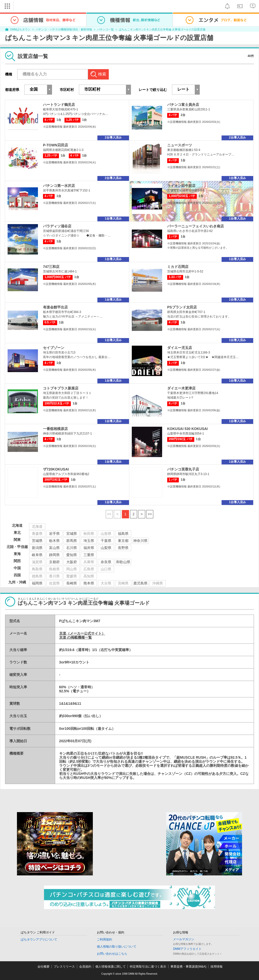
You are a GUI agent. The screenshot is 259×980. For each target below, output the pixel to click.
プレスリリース (64, 967)
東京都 (123, 541)
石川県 (72, 548)
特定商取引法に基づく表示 (148, 967)
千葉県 (106, 541)
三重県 (89, 555)
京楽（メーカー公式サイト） (82, 633)
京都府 (54, 562)
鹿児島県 (140, 583)
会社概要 (44, 967)
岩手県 (54, 534)
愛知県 (72, 555)
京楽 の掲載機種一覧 (76, 637)
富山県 (54, 548)
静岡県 (54, 555)
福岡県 (37, 583)
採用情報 (217, 967)
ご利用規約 (104, 939)
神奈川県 (140, 541)
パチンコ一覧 (105, 29)
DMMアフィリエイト (187, 949)
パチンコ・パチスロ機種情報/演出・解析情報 (64, 29)
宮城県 (72, 534)
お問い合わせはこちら (112, 954)
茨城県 (37, 541)
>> (150, 514)
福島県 (123, 534)
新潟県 (37, 548)
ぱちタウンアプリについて (39, 939)
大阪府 (72, 562)
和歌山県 (123, 562)
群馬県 (72, 541)
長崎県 (72, 583)
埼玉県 (89, 541)
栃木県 (54, 541)
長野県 (123, 548)
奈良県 (106, 562)
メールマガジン (184, 939)
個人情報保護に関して (111, 967)
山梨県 (106, 548)
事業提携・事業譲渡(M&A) (188, 967)
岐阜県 (37, 555)
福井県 (89, 548)
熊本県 (89, 583)
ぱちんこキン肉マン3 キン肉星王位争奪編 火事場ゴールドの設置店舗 (162, 29)
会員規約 (85, 967)
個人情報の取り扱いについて (117, 947)
